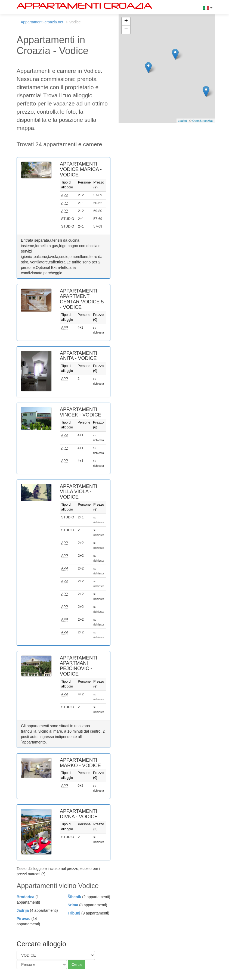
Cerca (77, 965)
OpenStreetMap (203, 121)
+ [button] (126, 21)
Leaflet (182, 121)
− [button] (126, 30)
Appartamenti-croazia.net (42, 22)
